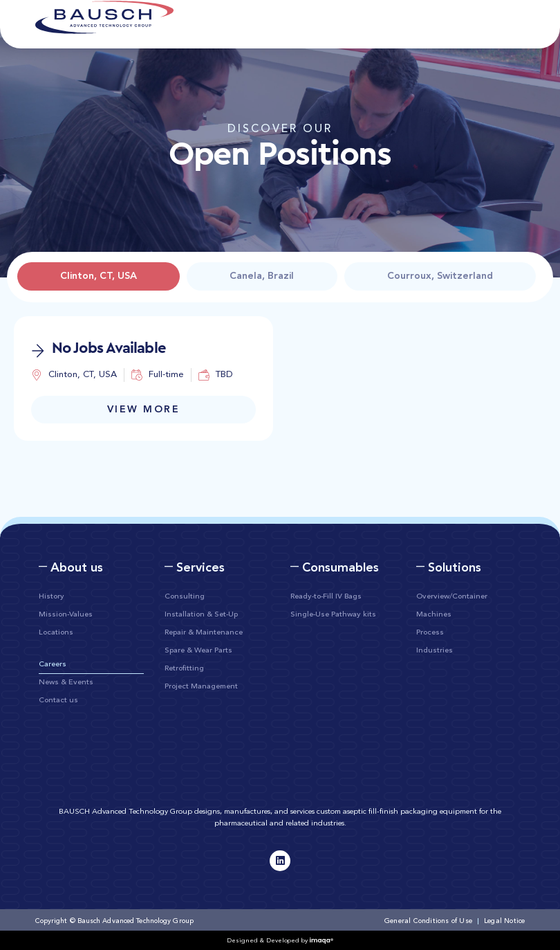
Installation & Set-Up (201, 615)
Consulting (185, 597)
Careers (53, 665)
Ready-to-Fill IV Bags (326, 597)
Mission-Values (66, 615)
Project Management (201, 687)
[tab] (99, 276)
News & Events (66, 683)
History (52, 597)
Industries (435, 651)
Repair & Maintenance (204, 633)
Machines (434, 615)
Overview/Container (452, 597)
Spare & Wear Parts (198, 651)
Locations (56, 633)
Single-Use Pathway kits (333, 615)
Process (430, 633)
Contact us (58, 701)
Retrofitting (184, 669)
